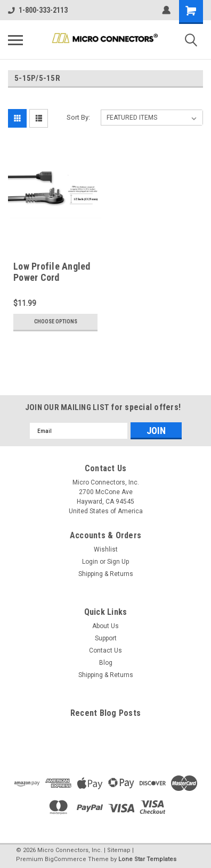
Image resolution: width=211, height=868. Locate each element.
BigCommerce (66, 859)
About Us (106, 626)
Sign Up (118, 562)
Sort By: (78, 117)
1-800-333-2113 (38, 10)
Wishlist (106, 549)
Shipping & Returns (106, 574)
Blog (106, 663)
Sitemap (119, 850)
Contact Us (106, 650)
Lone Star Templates (147, 859)
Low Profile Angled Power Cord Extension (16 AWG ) (55, 277)
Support (106, 638)
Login (90, 562)
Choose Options (56, 322)
